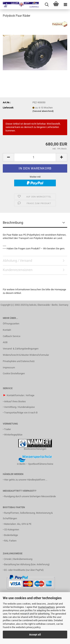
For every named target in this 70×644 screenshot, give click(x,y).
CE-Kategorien (12, 530)
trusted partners (46, 607)
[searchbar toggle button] (47, 5)
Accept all (35, 635)
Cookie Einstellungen (14, 373)
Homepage (60, 289)
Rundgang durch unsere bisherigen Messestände (30, 496)
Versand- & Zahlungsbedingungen (21, 349)
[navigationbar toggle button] (65, 5)
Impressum (9, 368)
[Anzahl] (35, 157)
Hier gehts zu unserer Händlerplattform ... (26, 480)
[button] (8, 157)
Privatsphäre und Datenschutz (19, 361)
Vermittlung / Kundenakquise (19, 407)
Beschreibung (13, 223)
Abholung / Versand (17, 261)
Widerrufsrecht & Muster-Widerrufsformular (26, 355)
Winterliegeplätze (13, 435)
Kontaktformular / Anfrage (21, 395)
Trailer (7, 429)
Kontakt (7, 330)
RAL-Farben (10, 541)
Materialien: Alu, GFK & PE (18, 524)
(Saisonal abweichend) (43, 111)
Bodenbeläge (11, 535)
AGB (5, 342)
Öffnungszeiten (11, 324)
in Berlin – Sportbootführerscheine (35, 464)
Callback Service (12, 336)
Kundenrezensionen (18, 270)
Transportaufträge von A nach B (21, 413)
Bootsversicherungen (35, 449)
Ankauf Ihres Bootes (15, 401)
